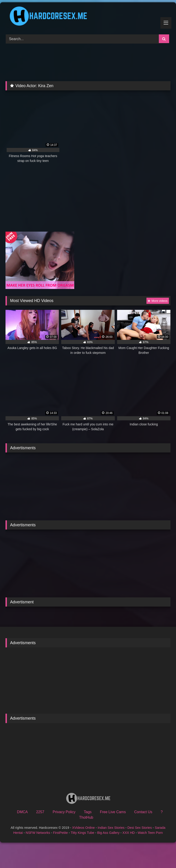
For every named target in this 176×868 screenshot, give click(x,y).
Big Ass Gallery (108, 833)
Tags (88, 812)
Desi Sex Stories (140, 828)
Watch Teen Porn (150, 833)
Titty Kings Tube (83, 833)
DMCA (22, 812)
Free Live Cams (113, 812)
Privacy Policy (64, 812)
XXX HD (129, 833)
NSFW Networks (38, 833)
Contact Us (143, 812)
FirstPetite (60, 833)
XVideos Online (84, 828)
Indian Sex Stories (111, 828)
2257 (40, 812)
